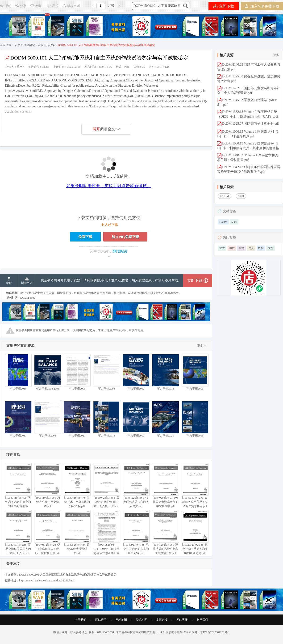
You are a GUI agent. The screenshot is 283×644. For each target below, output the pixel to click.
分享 (21, 6)
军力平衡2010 (18, 372)
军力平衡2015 (195, 419)
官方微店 (36, 16)
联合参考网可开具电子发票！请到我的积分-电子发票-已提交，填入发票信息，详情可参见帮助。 (111, 280)
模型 (271, 248)
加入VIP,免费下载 (262, 6)
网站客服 (182, 620)
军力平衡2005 (77, 372)
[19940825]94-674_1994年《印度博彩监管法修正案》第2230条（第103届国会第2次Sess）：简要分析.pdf (106, 539)
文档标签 (229, 211)
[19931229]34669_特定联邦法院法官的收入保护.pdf (136, 485)
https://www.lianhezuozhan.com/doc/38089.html (47, 580)
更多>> (202, 346)
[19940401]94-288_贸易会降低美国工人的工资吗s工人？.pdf (18, 532)
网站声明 (101, 620)
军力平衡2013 (165, 372)
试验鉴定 (29, 45)
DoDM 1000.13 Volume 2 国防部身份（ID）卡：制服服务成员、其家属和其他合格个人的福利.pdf (248, 148)
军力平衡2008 (106, 372)
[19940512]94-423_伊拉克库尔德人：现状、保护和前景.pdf (48, 532)
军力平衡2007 (136, 419)
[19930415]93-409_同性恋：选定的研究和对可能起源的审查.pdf (18, 488)
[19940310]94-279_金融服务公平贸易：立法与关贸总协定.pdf (195, 485)
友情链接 (162, 620)
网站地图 (121, 620)
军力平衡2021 (77, 419)
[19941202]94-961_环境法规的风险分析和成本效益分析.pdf (165, 532)
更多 (276, 55)
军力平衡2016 (106, 419)
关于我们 (81, 620)
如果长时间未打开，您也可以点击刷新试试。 (109, 186)
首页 (18, 45)
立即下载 (224, 6)
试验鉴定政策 (46, 45)
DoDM (223, 222)
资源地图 (141, 620)
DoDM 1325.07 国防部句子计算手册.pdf (250, 124)
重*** (20, 67)
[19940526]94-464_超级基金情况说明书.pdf (77, 532)
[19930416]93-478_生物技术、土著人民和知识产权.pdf (77, 485)
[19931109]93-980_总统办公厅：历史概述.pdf (48, 485)
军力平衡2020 (165, 419)
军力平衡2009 (195, 372)
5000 (234, 222)
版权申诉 (71, 6)
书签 (6, 6)
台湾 (241, 248)
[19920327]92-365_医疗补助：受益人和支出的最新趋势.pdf (195, 532)
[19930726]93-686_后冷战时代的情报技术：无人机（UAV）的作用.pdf (106, 488)
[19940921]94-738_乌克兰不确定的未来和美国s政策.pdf (136, 532)
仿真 (251, 248)
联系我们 (202, 620)
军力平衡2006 (48, 419)
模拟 (261, 248)
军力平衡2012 (136, 372)
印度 (232, 248)
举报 (53, 6)
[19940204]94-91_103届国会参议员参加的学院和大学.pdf (165, 485)
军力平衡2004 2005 (48, 372)
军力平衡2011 (18, 419)
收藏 (36, 6)
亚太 (222, 248)
